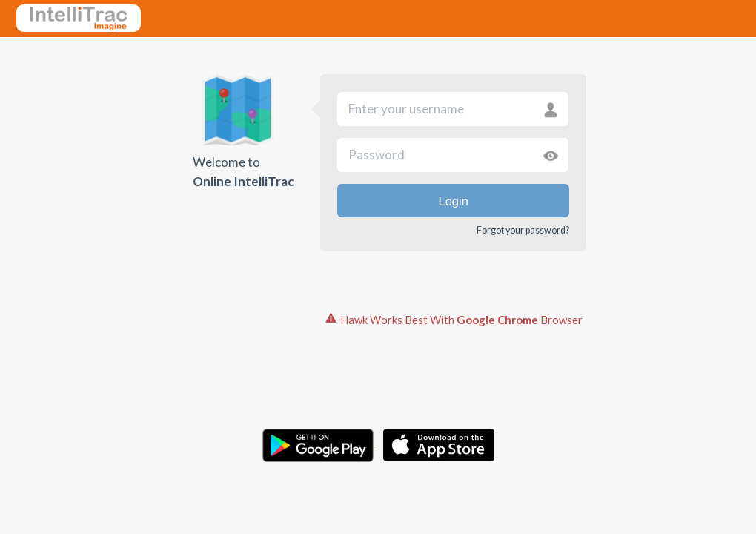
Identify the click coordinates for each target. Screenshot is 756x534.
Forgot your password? (523, 230)
